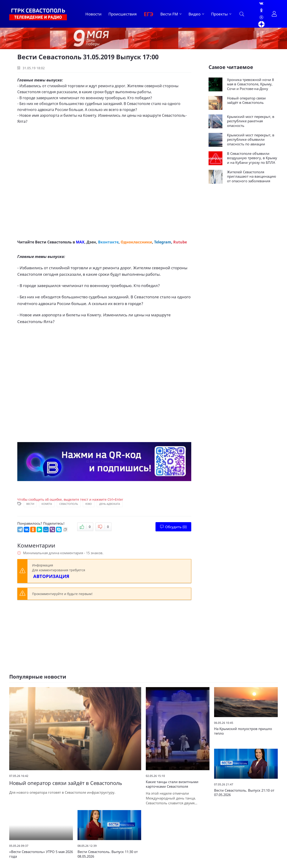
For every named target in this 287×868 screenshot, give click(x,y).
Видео (194, 14)
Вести (30, 504)
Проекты (219, 14)
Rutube (180, 242)
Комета (47, 504)
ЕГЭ (149, 14)
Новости (93, 14)
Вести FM (169, 14)
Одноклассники (136, 242)
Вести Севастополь (53, 242)
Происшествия (123, 14)
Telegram (163, 242)
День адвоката (110, 504)
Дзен (91, 242)
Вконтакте (108, 242)
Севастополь (69, 504)
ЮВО (89, 504)
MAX (80, 242)
